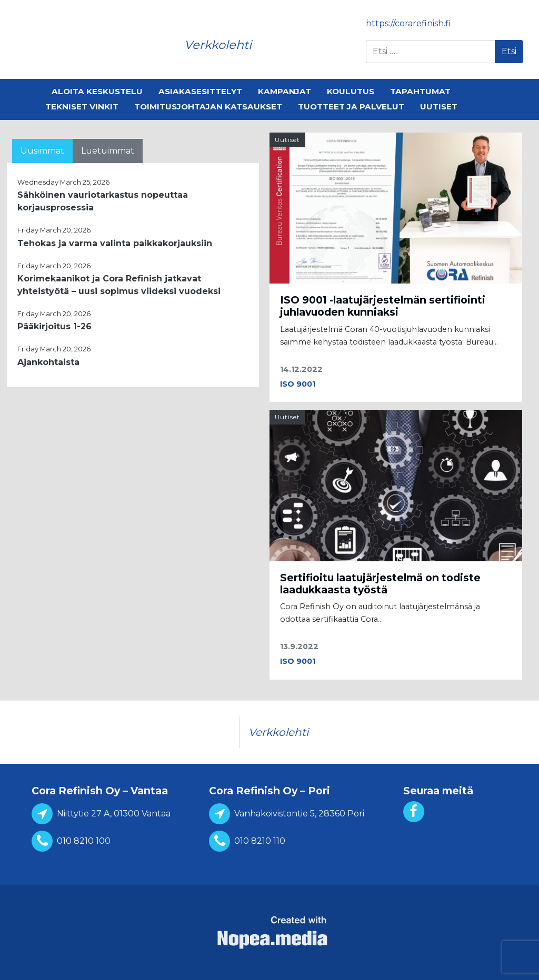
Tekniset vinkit (82, 107)
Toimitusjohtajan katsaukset (208, 107)
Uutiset (439, 107)
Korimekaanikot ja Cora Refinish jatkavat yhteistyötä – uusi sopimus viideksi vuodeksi (119, 285)
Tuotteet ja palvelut (351, 107)
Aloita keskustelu (97, 91)
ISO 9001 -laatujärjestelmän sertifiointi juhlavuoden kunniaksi (383, 306)
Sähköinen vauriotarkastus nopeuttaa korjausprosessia (103, 201)
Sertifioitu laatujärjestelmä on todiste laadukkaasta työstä (380, 584)
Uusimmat (42, 151)
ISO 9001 (298, 384)
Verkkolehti (218, 45)
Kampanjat (285, 91)
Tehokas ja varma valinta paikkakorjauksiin (115, 243)
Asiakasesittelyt (200, 91)
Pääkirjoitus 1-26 (54, 326)
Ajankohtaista (48, 362)
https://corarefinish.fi (408, 23)
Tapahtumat (420, 91)
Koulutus (351, 91)
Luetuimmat (108, 151)
